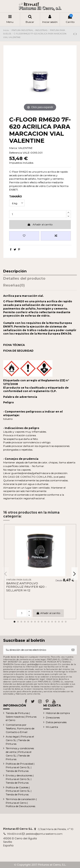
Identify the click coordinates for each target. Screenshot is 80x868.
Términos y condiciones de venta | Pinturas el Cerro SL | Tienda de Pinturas (20, 754)
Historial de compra (58, 713)
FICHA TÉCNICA (14, 345)
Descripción (15, 271)
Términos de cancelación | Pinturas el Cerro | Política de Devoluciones (21, 803)
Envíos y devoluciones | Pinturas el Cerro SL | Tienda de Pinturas (20, 779)
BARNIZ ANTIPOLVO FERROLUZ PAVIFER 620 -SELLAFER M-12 (26, 587)
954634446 (14, 834)
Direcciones (53, 717)
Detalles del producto (24, 279)
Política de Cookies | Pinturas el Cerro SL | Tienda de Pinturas (19, 791)
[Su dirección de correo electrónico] (36, 650)
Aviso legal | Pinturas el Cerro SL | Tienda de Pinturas (20, 740)
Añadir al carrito (40, 224)
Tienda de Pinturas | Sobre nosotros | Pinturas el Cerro (21, 717)
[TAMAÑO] (17, 203)
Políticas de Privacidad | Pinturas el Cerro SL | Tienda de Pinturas (20, 767)
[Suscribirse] (73, 650)
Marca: (13, 148)
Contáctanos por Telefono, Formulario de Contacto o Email (20, 728)
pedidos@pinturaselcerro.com (44, 834)
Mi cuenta (52, 727)
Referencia (16, 153)
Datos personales (56, 722)
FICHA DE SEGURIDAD (18, 351)
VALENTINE (25, 148)
